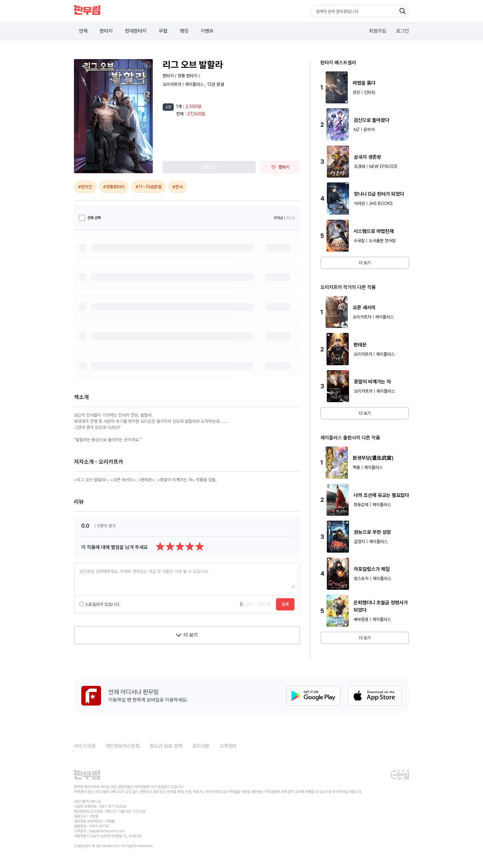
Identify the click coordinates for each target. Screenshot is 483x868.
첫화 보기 (209, 167)
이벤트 (207, 31)
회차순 (278, 218)
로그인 (403, 31)
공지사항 (201, 746)
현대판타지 (136, 31)
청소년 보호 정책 (166, 746)
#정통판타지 (114, 187)
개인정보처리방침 (123, 746)
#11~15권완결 (148, 187)
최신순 (290, 218)
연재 (83, 31)
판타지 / (170, 76)
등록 (285, 604)
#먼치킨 (85, 187)
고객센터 (228, 746)
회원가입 (378, 31)
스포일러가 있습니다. (100, 604)
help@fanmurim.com (107, 831)
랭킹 (184, 31)
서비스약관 (85, 746)
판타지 (106, 31)
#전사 (178, 187)
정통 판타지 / (189, 76)
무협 (163, 31)
